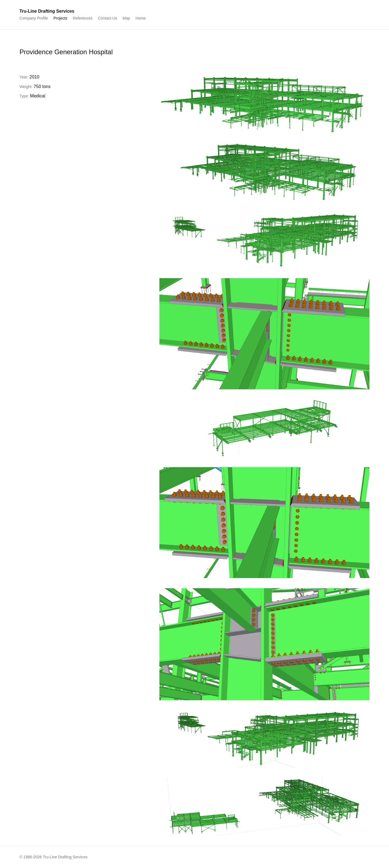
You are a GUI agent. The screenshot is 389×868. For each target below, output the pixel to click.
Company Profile (34, 18)
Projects (60, 18)
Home (141, 18)
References (83, 18)
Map (126, 18)
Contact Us (108, 18)
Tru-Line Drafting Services (47, 11)
